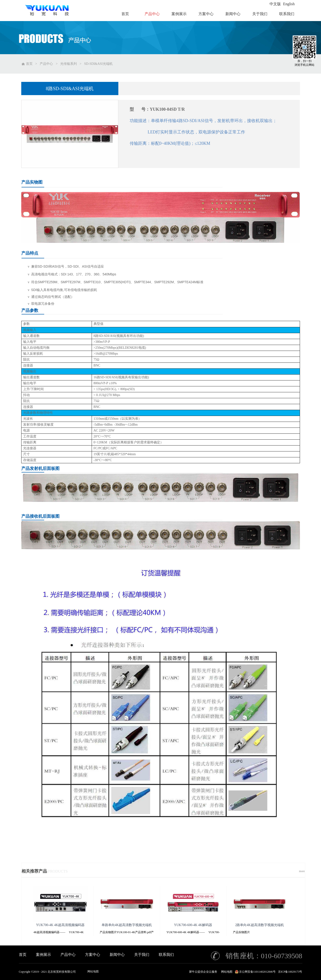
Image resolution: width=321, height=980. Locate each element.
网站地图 (93, 971)
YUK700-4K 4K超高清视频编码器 (60, 925)
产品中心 (46, 64)
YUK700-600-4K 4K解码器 (193, 925)
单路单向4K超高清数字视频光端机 (127, 925)
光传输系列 (68, 64)
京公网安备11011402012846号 (257, 972)
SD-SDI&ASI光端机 (98, 64)
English (289, 4)
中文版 (275, 4)
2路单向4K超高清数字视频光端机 (259, 925)
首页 (23, 955)
